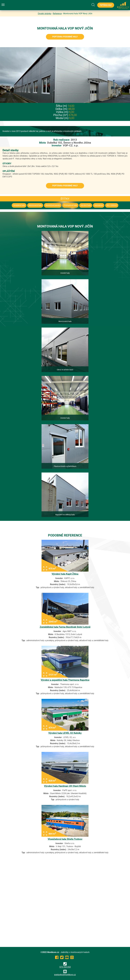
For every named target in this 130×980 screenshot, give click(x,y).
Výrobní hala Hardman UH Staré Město (65, 786)
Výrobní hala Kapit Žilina (65, 574)
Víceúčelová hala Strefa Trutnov (65, 839)
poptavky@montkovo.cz (65, 975)
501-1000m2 (112, 205)
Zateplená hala (19, 205)
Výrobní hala (86, 205)
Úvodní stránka (45, 14)
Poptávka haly (106, 5)
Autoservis (99, 205)
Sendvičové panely (53, 205)
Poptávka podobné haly (65, 37)
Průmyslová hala (70, 205)
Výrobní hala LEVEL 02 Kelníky (65, 733)
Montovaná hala (35, 205)
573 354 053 (65, 965)
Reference (57, 14)
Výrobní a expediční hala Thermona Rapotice (65, 680)
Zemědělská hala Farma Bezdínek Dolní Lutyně (65, 627)
